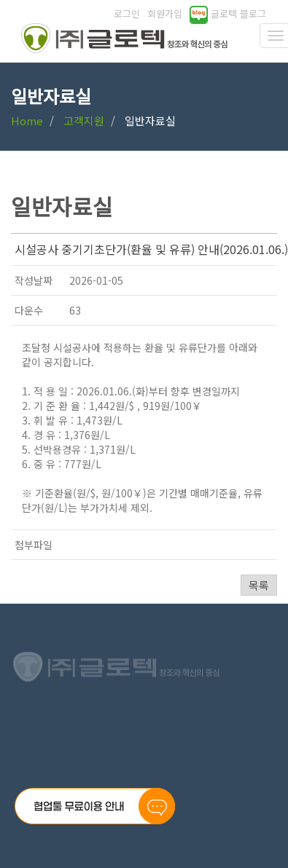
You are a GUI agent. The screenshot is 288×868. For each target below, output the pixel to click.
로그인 (127, 13)
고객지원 (84, 121)
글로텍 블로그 (228, 13)
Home (27, 121)
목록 (259, 585)
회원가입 (165, 13)
